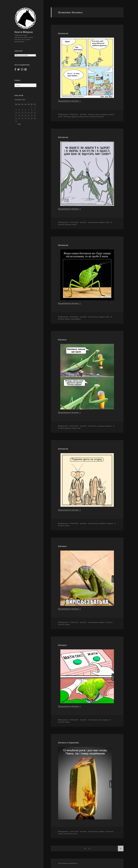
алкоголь (93, 426)
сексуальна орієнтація (96, 117)
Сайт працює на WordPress (68, 863)
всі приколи (103, 114)
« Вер (19, 124)
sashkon (84, 114)
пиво (79, 428)
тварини (111, 114)
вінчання (68, 224)
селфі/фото (103, 523)
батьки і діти (94, 114)
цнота (75, 834)
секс (100, 720)
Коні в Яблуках (24, 32)
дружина (75, 117)
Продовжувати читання (70, 101)
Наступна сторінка (121, 848)
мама (86, 117)
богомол (68, 117)
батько (110, 622)
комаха (81, 117)
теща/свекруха (76, 319)
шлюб (60, 117)
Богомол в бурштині (68, 743)
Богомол (62, 340)
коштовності (68, 834)
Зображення (64, 114)
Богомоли (63, 33)
